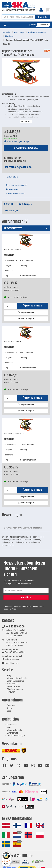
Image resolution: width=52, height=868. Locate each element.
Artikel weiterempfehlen (15, 194)
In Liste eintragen (26, 319)
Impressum (12, 725)
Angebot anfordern (26, 313)
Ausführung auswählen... (26, 148)
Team (9, 708)
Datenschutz (12, 733)
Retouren (11, 692)
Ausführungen (25, 204)
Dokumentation (12, 177)
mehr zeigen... (26, 121)
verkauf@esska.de (18, 167)
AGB (9, 727)
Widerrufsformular (15, 730)
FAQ (9, 675)
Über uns (11, 705)
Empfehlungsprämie (16, 681)
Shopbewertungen (15, 689)
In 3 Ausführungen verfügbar (18, 141)
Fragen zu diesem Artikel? (16, 185)
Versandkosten (13, 686)
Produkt (9, 204)
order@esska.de (11, 659)
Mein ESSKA (13, 684)
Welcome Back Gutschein (18, 678)
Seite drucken (12, 189)
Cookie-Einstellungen (16, 736)
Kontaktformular (10, 663)
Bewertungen (11, 211)
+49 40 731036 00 (13, 627)
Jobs (9, 711)
